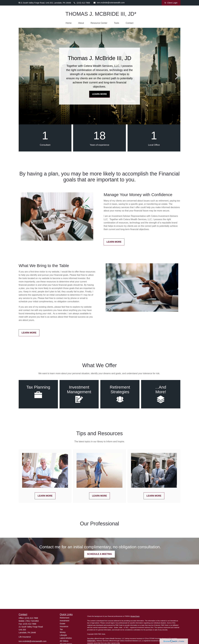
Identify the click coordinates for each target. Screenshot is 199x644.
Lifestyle (63, 635)
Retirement (65, 618)
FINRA (89, 641)
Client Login (171, 3)
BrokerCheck (135, 616)
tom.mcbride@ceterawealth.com (109, 3)
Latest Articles (66, 638)
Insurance (64, 626)
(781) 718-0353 (32, 621)
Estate (63, 624)
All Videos (64, 641)
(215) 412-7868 (82, 3)
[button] (69, 23)
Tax (61, 629)
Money (63, 632)
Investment (65, 621)
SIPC (94, 641)
